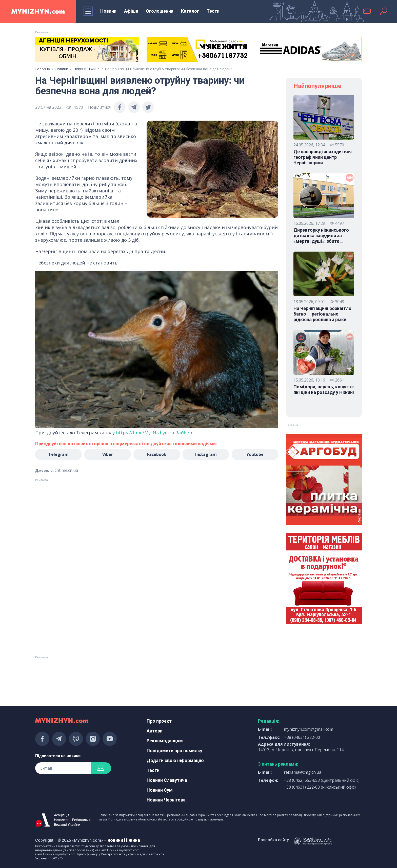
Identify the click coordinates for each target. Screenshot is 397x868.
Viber (108, 454)
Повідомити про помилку (174, 751)
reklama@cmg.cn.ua (303, 772)
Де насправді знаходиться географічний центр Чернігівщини (323, 157)
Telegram (58, 454)
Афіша (131, 11)
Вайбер (184, 433)
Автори (155, 731)
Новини (108, 11)
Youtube (255, 454)
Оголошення (160, 11)
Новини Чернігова (166, 800)
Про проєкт (159, 721)
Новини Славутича (167, 780)
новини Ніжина (124, 840)
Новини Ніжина (86, 69)
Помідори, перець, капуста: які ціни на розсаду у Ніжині (324, 390)
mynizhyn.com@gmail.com (309, 729)
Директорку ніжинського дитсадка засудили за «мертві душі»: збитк (321, 236)
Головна (43, 69)
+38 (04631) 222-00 (302, 737)
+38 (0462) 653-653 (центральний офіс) (322, 780)
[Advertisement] (87, 675)
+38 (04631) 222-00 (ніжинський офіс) (320, 787)
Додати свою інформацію (175, 760)
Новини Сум (160, 790)
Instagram (206, 454)
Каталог (190, 11)
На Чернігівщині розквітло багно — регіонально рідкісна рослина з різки (322, 314)
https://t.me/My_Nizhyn (142, 433)
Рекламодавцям (165, 741)
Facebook (157, 454)
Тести (213, 11)
